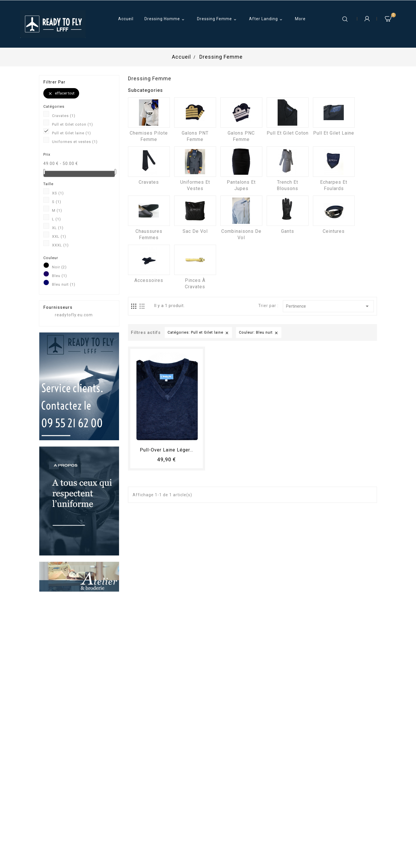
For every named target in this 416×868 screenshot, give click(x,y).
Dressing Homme (165, 19)
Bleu (60, 276)
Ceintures (334, 231)
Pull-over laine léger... (167, 450)
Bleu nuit (64, 284)
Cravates (64, 116)
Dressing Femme (218, 19)
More (300, 19)
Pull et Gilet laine (71, 133)
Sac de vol (195, 231)
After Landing (266, 19)
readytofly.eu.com (74, 315)
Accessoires (149, 280)
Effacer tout (61, 93)
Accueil (126, 19)
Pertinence (328, 306)
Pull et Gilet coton (73, 124)
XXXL (60, 245)
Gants (288, 231)
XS (58, 193)
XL (58, 228)
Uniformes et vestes (75, 142)
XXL (59, 236)
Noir (59, 267)
